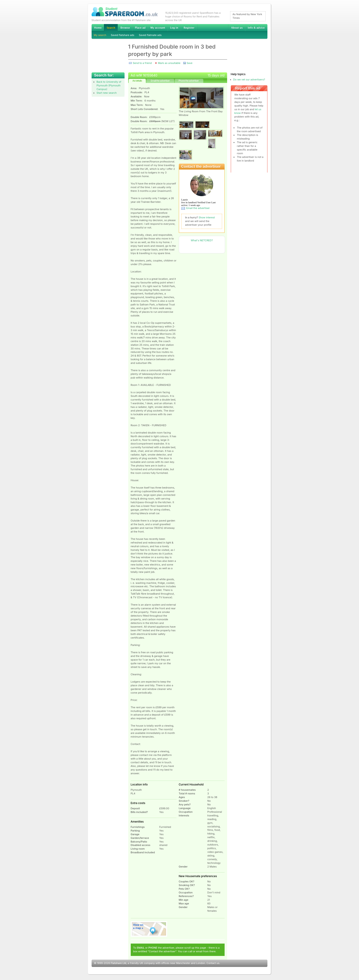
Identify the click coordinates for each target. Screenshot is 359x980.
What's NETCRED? (202, 240)
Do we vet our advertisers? (249, 80)
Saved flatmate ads (150, 35)
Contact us (213, 963)
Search (111, 28)
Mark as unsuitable (169, 63)
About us (237, 28)
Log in (174, 28)
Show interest (207, 217)
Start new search (107, 93)
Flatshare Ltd (119, 963)
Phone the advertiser (188, 81)
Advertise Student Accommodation (140, 28)
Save (189, 63)
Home (98, 28)
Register (189, 28)
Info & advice (256, 28)
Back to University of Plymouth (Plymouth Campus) (109, 85)
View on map (149, 929)
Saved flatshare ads (122, 35)
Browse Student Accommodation (125, 28)
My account (158, 28)
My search (100, 35)
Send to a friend (142, 63)
